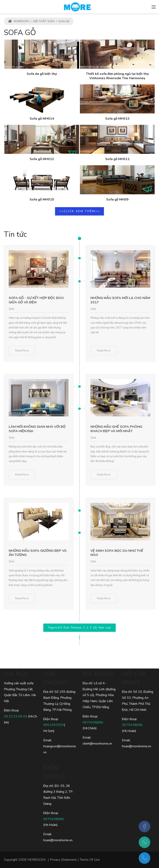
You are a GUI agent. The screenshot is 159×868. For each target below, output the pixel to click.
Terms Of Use (90, 860)
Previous (76, 628)
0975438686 (54, 819)
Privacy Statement (63, 860)
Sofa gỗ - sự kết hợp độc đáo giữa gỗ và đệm (36, 300)
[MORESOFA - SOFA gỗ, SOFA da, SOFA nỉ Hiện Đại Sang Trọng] (77, 6)
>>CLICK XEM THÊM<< (79, 211)
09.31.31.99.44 (16, 716)
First (66, 628)
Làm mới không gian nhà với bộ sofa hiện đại (37, 429)
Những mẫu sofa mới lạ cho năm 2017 (120, 300)
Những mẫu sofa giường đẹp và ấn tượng (38, 553)
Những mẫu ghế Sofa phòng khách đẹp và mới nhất (116, 429)
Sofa (11, 309)
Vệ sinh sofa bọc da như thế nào (117, 553)
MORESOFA (19, 21)
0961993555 (54, 725)
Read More (22, 351)
